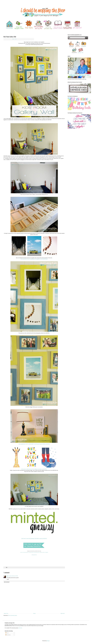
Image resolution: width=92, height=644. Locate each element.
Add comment (7, 582)
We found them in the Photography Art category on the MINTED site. (34, 259)
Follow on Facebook (23, 552)
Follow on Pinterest (34, 552)
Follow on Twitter (29, 552)
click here (20, 628)
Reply (8, 579)
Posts (7, 633)
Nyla (8, 576)
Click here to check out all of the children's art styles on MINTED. (34, 469)
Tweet (13, 39)
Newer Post (6, 613)
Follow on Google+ (39, 552)
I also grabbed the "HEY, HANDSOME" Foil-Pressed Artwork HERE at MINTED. (34, 444)
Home (34, 613)
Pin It (16, 39)
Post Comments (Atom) (13, 615)
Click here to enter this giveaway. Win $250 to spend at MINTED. (34, 539)
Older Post (63, 613)
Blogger (48, 641)
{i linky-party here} (34, 555)
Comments (8, 635)
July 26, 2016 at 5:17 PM (13, 576)
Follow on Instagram (45, 552)
